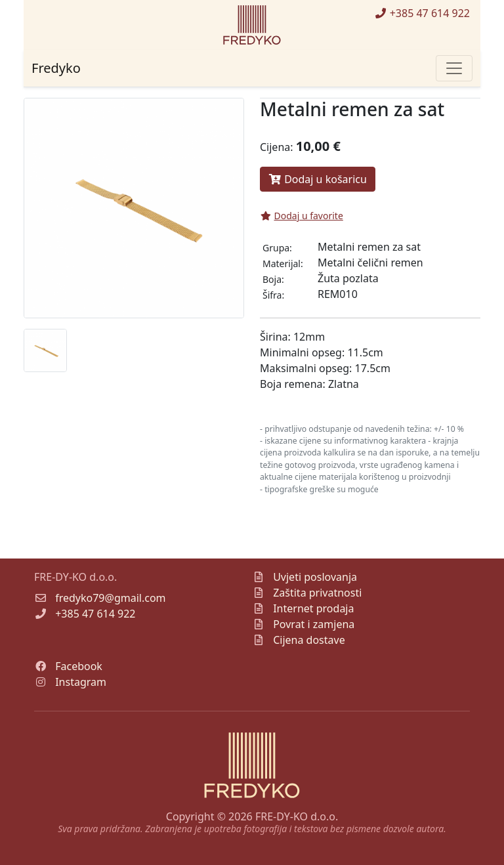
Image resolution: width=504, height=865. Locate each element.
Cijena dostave (309, 640)
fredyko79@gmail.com (110, 598)
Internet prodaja (313, 608)
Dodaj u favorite (302, 216)
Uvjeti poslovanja (315, 577)
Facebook (79, 666)
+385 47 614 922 (422, 13)
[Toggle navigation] (454, 68)
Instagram (81, 682)
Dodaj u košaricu (318, 179)
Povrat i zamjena (314, 624)
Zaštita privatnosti (317, 593)
